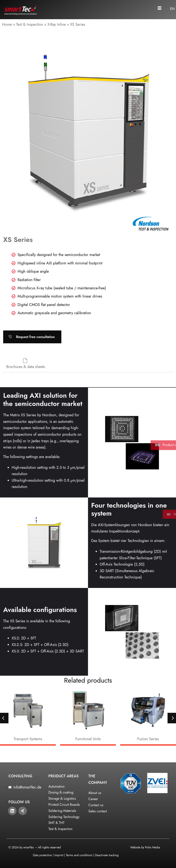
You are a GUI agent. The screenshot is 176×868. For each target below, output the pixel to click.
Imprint (59, 855)
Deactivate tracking (107, 855)
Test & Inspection (30, 24)
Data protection (42, 855)
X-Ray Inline (57, 24)
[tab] (26, 364)
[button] (159, 9)
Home (7, 24)
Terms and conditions (79, 855)
